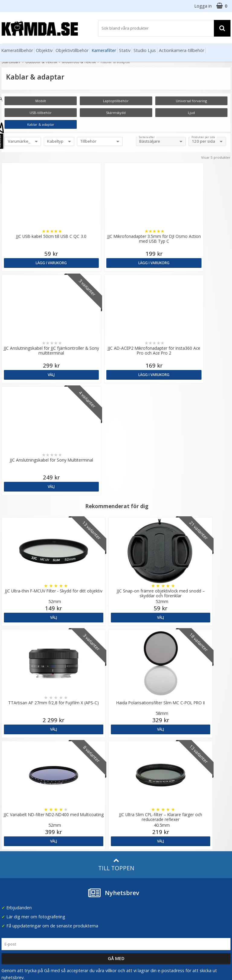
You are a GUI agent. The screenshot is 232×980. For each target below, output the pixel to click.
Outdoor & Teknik (41, 62)
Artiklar (66, 845)
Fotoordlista (72, 854)
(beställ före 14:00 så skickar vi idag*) (138, 819)
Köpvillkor (11, 856)
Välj (145, 263)
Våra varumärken (76, 800)
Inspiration (70, 863)
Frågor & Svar (14, 847)
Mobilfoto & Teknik (79, 62)
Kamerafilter (104, 50)
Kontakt (9, 875)
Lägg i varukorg (29, 263)
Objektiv (44, 50)
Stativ (125, 50)
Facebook (127, 863)
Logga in (203, 6)
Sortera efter (147, 137)
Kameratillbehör (17, 50)
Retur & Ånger (15, 865)
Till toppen (116, 641)
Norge (188, 810)
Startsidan (11, 62)
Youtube (126, 872)
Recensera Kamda (77, 810)
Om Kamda (71, 791)
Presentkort (12, 884)
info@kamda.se (17, 789)
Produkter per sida (203, 137)
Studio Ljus (145, 50)
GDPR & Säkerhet (77, 819)
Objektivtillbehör (72, 50)
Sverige (189, 795)
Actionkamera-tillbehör (182, 50)
